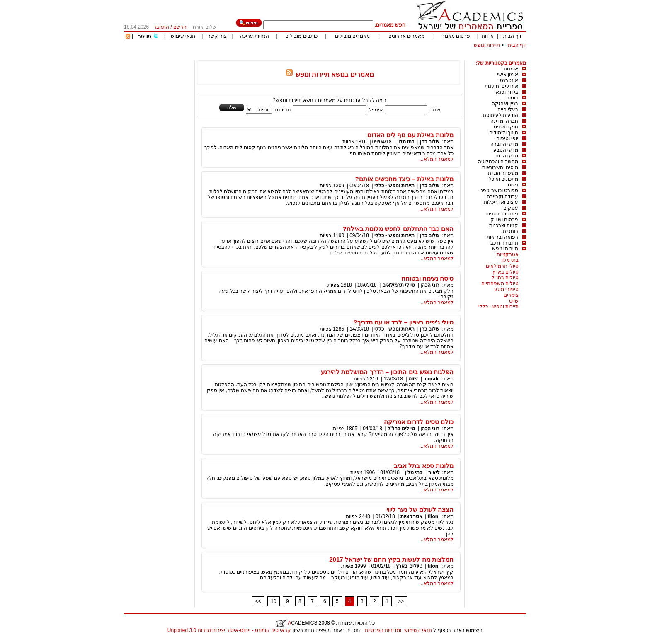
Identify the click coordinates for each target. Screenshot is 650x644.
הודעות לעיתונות (501, 115)
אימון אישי (508, 75)
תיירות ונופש (487, 45)
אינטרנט (509, 80)
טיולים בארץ (506, 272)
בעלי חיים (508, 109)
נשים (513, 185)
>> (401, 601)
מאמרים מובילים (352, 36)
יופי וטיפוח (507, 138)
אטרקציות (508, 254)
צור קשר (217, 36)
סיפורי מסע (506, 289)
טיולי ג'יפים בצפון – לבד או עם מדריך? (404, 322)
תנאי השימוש (418, 630)
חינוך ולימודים (504, 133)
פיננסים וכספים (502, 214)
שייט (514, 301)
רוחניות (511, 231)
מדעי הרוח (507, 156)
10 (273, 601)
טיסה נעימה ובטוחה (427, 278)
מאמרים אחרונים (406, 36)
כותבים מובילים (301, 36)
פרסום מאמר (456, 36)
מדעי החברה (504, 144)
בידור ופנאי (506, 92)
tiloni (434, 516)
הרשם (180, 27)
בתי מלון (510, 260)
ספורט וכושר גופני (499, 191)
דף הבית (512, 36)
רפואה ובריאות (502, 237)
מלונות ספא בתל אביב (424, 466)
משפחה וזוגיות (503, 173)
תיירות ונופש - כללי (498, 307)
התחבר (161, 27)
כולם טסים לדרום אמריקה (419, 422)
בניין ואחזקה (505, 104)
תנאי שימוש (183, 36)
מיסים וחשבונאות (500, 167)
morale (431, 379)
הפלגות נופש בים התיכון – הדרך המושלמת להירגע (387, 372)
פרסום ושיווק (504, 220)
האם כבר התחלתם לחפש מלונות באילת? (398, 229)
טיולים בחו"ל (505, 278)
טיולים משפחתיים (500, 283)
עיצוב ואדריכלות (501, 202)
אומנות (511, 69)
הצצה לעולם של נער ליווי (420, 510)
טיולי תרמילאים (502, 266)
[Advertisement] (375, 57)
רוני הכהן (430, 285)
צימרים (511, 295)
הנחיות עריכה (255, 36)
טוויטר (145, 36)
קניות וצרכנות (504, 225)
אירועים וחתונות (501, 86)
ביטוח (512, 98)
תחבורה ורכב (504, 243)
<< (258, 601)
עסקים (511, 208)
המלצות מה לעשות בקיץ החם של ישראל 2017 (391, 559)
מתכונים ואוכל (503, 179)
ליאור (434, 472)
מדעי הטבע (506, 150)
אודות (488, 36)
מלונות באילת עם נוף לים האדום (410, 135)
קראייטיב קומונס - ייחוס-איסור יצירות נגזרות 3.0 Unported (229, 630)
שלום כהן (430, 142)
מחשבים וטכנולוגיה (498, 162)
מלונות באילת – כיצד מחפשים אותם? (404, 179)
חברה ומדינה (504, 121)
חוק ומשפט (506, 127)
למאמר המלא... (437, 159)
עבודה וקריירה (502, 196)
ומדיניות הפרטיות (383, 630)
